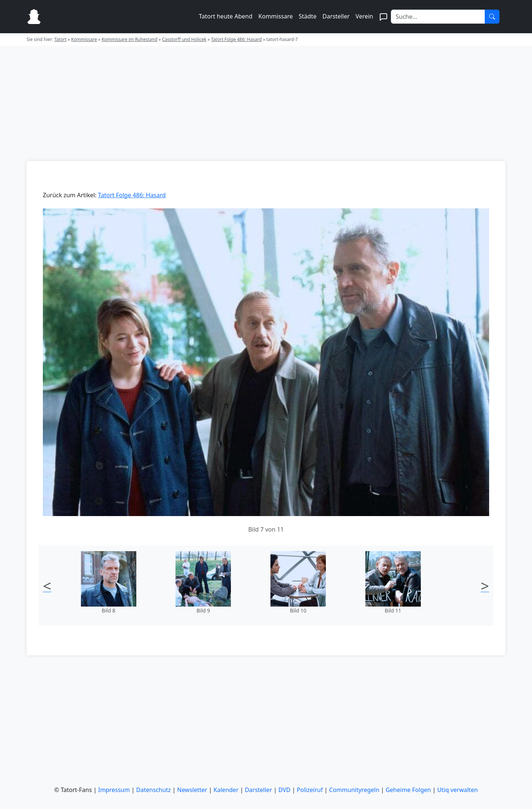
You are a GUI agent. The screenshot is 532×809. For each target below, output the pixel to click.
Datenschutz (154, 790)
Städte (308, 16)
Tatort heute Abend (226, 16)
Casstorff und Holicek (184, 39)
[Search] (438, 17)
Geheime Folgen (408, 790)
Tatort (60, 39)
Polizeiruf (310, 790)
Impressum (114, 790)
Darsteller (336, 16)
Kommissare (275, 16)
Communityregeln (354, 790)
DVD (284, 790)
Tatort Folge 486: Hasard (236, 39)
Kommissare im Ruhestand (129, 39)
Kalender (226, 790)
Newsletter (192, 790)
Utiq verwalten (458, 790)
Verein (364, 16)
